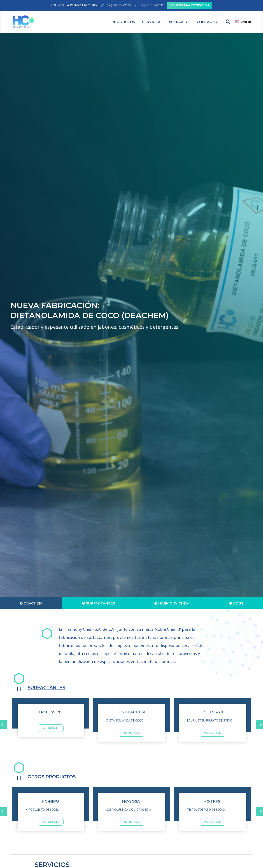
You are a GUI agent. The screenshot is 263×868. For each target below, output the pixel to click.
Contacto (207, 22)
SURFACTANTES (50, 687)
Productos (123, 22)
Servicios (152, 22)
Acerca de (179, 22)
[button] (228, 22)
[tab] (31, 603)
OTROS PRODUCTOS (56, 776)
